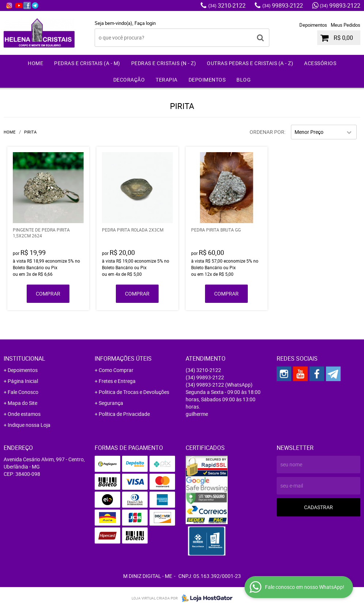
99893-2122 (283, 5)
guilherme (197, 414)
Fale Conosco (23, 392)
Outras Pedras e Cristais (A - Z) (250, 63)
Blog (244, 80)
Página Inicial (23, 381)
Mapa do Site (22, 403)
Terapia (167, 80)
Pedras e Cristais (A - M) (87, 63)
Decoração (129, 80)
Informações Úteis (123, 358)
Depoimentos (313, 25)
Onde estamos (24, 414)
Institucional (24, 358)
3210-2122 (227, 5)
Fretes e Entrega (117, 381)
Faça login (145, 23)
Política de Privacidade (124, 414)
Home (35, 63)
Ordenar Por (267, 132)
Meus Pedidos (346, 25)
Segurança (111, 403)
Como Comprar (116, 370)
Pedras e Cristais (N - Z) (164, 63)
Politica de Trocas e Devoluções (134, 392)
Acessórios (320, 63)
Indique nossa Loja (29, 425)
